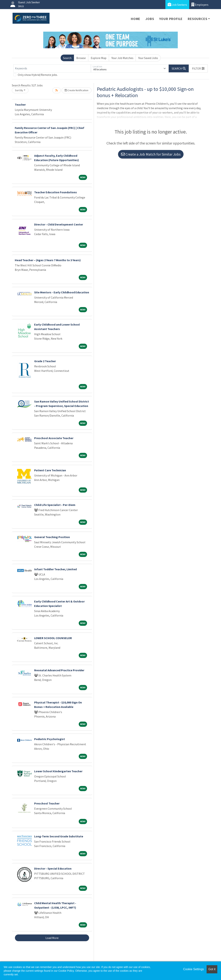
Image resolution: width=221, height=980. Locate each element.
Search (67, 58)
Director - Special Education (53, 868)
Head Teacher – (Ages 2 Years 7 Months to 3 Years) (48, 260)
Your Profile (171, 19)
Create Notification (76, 90)
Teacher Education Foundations (56, 192)
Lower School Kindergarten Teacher (58, 771)
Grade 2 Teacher (45, 361)
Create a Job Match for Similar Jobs (151, 154)
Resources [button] (197, 19)
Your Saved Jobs (148, 58)
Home (136, 19)
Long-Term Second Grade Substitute (59, 836)
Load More (52, 938)
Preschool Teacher (47, 803)
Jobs (150, 19)
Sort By (19, 90)
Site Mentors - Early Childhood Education (62, 292)
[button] (198, 68)
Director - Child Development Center (59, 224)
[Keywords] (52, 68)
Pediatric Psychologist (50, 739)
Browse (81, 58)
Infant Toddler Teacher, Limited (55, 569)
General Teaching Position (52, 537)
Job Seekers (177, 5)
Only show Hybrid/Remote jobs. (38, 75)
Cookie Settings (193, 969)
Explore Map (99, 58)
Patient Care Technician (50, 470)
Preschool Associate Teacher (54, 438)
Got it (212, 969)
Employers (200, 5)
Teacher (20, 105)
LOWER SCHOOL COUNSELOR (53, 638)
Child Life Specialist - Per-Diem (55, 505)
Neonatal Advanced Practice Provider (59, 670)
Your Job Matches (122, 58)
